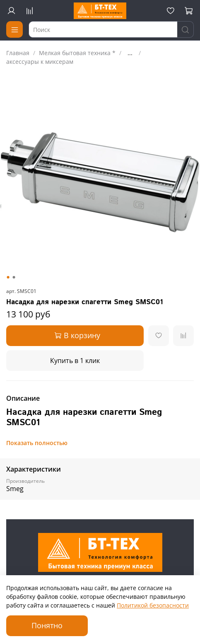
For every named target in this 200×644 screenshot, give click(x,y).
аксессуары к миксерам (40, 62)
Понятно (47, 625)
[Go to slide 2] (14, 277)
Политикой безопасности (153, 605)
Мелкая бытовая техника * (77, 53)
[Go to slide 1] (8, 277)
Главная (18, 53)
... (130, 53)
